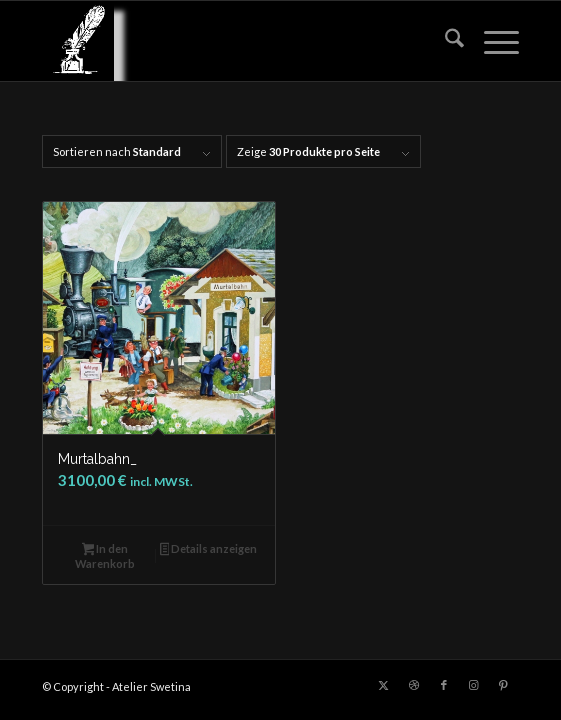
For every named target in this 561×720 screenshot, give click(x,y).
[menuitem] (444, 41)
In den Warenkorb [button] (105, 556)
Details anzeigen (209, 550)
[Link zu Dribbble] (414, 685)
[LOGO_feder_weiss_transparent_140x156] (232, 41)
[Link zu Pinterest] (504, 685)
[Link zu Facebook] (444, 685)
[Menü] (491, 41)
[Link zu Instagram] (474, 685)
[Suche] (444, 41)
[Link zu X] (384, 685)
